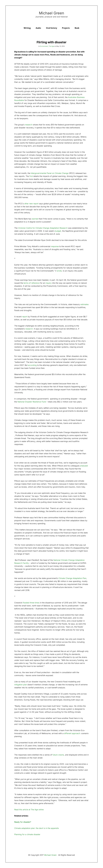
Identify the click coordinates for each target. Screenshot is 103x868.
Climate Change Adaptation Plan (72, 578)
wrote (59, 271)
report (25, 317)
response (55, 246)
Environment (44, 46)
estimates (85, 304)
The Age (51, 46)
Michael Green (51, 13)
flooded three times (31, 603)
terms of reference (32, 283)
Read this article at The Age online (29, 810)
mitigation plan (21, 685)
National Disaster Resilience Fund (32, 402)
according (32, 365)
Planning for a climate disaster (27, 834)
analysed (84, 466)
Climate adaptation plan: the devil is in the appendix (37, 828)
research (29, 329)
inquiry (49, 283)
